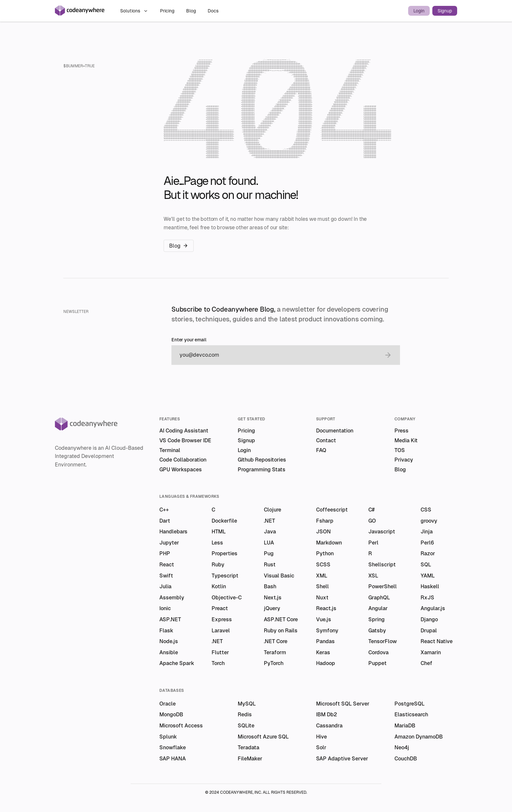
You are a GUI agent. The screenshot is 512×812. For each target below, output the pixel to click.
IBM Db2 (327, 715)
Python (325, 553)
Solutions (134, 11)
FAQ (321, 450)
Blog (192, 11)
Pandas (325, 641)
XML (322, 576)
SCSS (323, 565)
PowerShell (383, 586)
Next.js (273, 598)
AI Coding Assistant (184, 431)
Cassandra (329, 726)
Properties (224, 553)
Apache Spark (177, 663)
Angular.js (433, 608)
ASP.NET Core (281, 619)
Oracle (168, 704)
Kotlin (219, 586)
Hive (321, 737)
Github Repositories (262, 460)
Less (217, 543)
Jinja (427, 532)
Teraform (275, 652)
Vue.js (324, 619)
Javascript (382, 532)
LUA (269, 543)
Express (222, 619)
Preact (220, 608)
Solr (321, 747)
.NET (269, 521)
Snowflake (173, 747)
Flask (166, 631)
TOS (400, 450)
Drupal (429, 631)
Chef (426, 663)
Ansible (169, 652)
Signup (445, 11)
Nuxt (322, 598)
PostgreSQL (409, 704)
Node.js (169, 641)
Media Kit (406, 440)
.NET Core (276, 641)
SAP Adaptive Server (342, 759)
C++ (164, 510)
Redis (245, 715)
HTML (219, 532)
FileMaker (250, 759)
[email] (279, 355)
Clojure (272, 510)
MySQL (247, 704)
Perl (373, 543)
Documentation (335, 431)
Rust (270, 565)
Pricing (168, 11)
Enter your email (189, 340)
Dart (165, 521)
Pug (269, 553)
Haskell (430, 586)
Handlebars (173, 532)
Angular (378, 608)
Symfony (327, 631)
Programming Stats (262, 470)
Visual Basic (279, 576)
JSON (323, 532)
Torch (218, 663)
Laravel (221, 631)
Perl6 (427, 543)
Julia (165, 586)
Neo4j (402, 747)
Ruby (218, 565)
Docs (213, 11)
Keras (323, 652)
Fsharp (325, 521)
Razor (428, 553)
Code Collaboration (183, 460)
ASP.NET (170, 619)
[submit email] (388, 355)
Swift (166, 576)
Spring (376, 619)
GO (372, 521)
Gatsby (377, 631)
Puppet (377, 663)
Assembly (172, 598)
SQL (426, 565)
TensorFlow (383, 641)
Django (429, 619)
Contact (326, 440)
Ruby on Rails (281, 631)
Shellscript (382, 565)
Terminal (170, 450)
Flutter (220, 652)
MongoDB (171, 715)
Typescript (225, 576)
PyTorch (274, 663)
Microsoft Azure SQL (263, 737)
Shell (322, 586)
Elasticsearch (411, 715)
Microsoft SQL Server (343, 704)
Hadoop (326, 663)
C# (371, 510)
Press (401, 431)
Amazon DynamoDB (419, 737)
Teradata (248, 747)
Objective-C (227, 598)
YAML (428, 576)
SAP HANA (173, 759)
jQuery (272, 608)
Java (270, 532)
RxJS (427, 598)
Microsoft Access (181, 726)
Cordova (378, 652)
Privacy (404, 460)
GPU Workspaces (181, 470)
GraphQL (379, 598)
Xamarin (431, 652)
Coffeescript (332, 510)
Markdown (329, 543)
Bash (270, 586)
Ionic (165, 608)
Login (419, 11)
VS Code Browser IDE (185, 440)
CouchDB (406, 759)
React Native (437, 641)
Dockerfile (224, 521)
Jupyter (169, 543)
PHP (165, 553)
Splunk (168, 737)
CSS (426, 510)
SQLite (246, 726)
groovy (429, 521)
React (167, 565)
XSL (373, 576)
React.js (326, 608)
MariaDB (405, 726)
